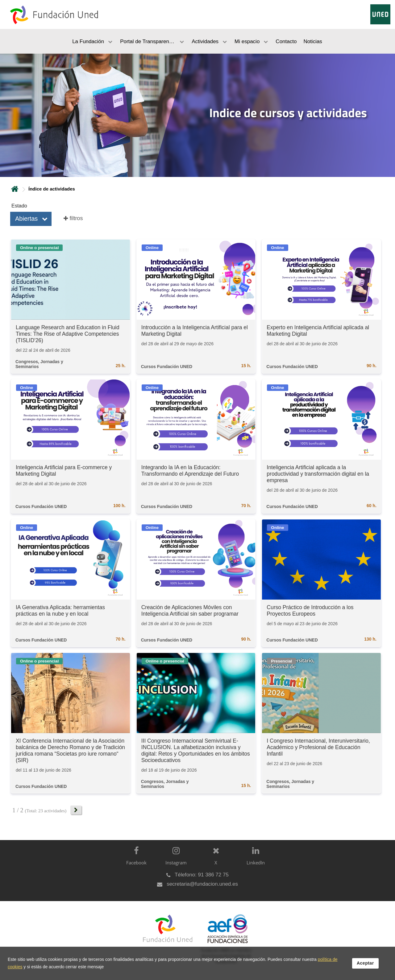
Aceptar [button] (365, 963)
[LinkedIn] (254, 861)
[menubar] (197, 41)
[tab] (197, 115)
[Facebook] (135, 861)
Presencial (281, 661)
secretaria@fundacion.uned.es (202, 884)
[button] (31, 219)
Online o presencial (39, 248)
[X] (214, 861)
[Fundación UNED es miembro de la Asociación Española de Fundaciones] (225, 944)
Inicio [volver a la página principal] (15, 189)
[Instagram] (175, 861)
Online (152, 248)
